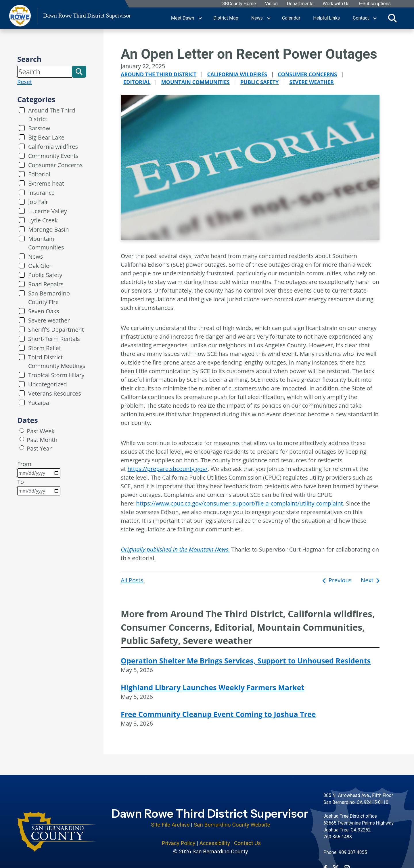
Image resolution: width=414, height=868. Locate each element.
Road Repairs (46, 284)
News (257, 18)
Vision (271, 4)
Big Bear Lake (46, 137)
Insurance (41, 193)
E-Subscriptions (374, 4)
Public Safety (45, 275)
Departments (300, 4)
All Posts (132, 580)
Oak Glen (40, 266)
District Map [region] (226, 18)
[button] (79, 72)
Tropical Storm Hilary (56, 375)
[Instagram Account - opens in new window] (347, 864)
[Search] (45, 72)
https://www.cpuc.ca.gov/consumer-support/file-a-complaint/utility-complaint (239, 503)
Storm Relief (45, 348)
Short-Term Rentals (54, 339)
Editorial (39, 174)
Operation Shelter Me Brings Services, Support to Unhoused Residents (246, 661)
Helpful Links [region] (326, 18)
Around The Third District (52, 115)
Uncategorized (48, 384)
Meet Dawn (183, 18)
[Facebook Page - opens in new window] (325, 864)
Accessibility (214, 839)
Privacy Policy (178, 839)
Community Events (53, 156)
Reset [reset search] (25, 82)
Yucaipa (39, 403)
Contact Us (247, 839)
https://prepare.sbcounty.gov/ (167, 469)
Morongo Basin (48, 229)
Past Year (39, 448)
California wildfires (53, 147)
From (39, 469)
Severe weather (49, 320)
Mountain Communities (46, 243)
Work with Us (336, 4)
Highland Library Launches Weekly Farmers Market (212, 687)
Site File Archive (170, 821)
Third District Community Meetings (57, 361)
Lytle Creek (43, 220)
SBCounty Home (239, 4)
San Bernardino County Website (232, 821)
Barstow (39, 128)
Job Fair (38, 202)
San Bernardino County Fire (49, 298)
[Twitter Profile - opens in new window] (336, 864)
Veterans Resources (55, 393)
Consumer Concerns (55, 165)
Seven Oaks (44, 311)
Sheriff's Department (56, 330)
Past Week (41, 431)
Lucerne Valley (48, 211)
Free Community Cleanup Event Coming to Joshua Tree (218, 714)
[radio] (22, 430)
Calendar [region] (291, 18)
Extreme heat (46, 183)
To (39, 487)
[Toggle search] (392, 18)
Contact (361, 18)
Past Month (42, 440)
